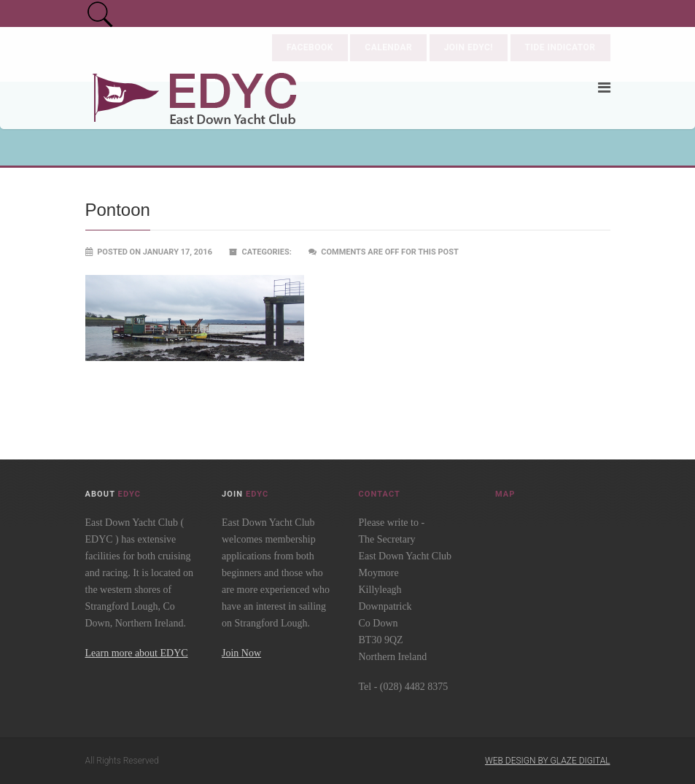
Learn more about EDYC (137, 653)
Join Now (241, 653)
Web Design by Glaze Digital (548, 761)
